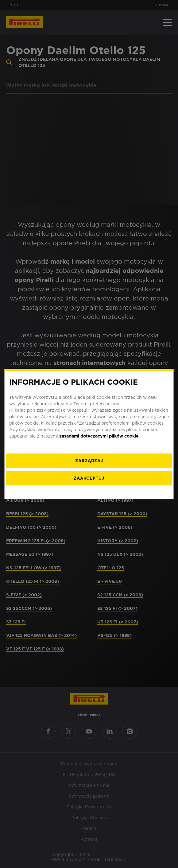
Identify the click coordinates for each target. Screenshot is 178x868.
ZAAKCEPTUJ (89, 478)
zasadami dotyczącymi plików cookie (99, 436)
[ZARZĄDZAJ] (89, 461)
